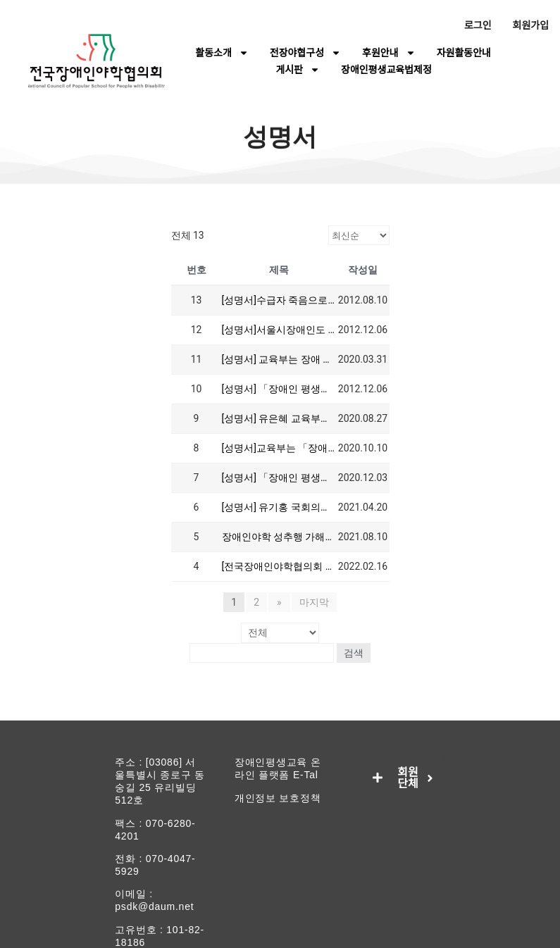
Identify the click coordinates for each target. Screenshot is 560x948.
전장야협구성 (305, 53)
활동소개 (222, 53)
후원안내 (389, 53)
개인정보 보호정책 (278, 797)
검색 (356, 652)
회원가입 (531, 25)
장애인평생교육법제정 (386, 70)
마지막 (313, 602)
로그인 (478, 25)
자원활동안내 (464, 53)
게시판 (298, 70)
